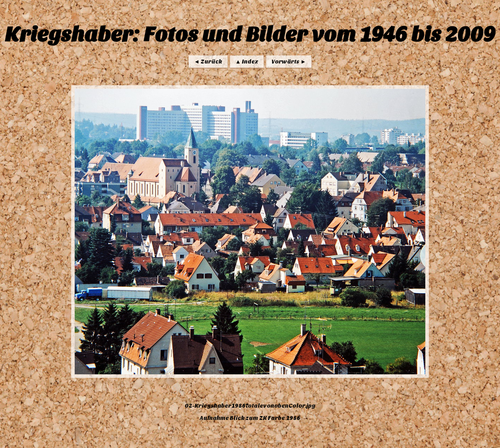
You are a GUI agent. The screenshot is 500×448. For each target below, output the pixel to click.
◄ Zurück (208, 62)
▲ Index (247, 62)
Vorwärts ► (289, 62)
